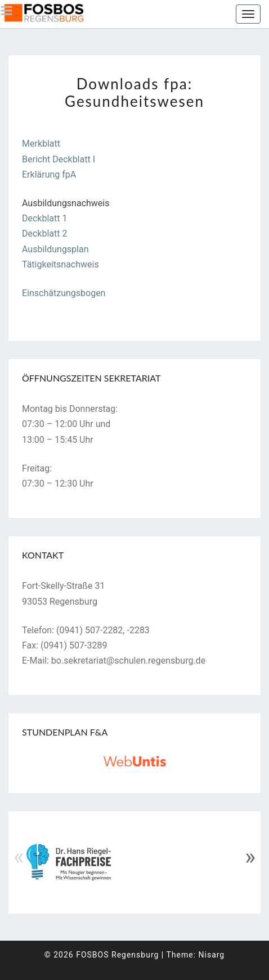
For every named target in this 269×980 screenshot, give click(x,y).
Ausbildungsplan (55, 249)
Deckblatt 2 (44, 233)
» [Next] (250, 857)
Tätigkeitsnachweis (60, 264)
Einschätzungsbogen (64, 293)
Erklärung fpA (49, 174)
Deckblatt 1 (44, 218)
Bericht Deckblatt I (59, 159)
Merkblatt (41, 144)
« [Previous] (19, 857)
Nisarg (212, 955)
